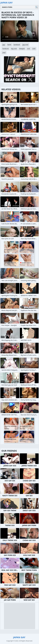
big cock (14, 49)
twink (9, 45)
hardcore (6, 49)
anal (4, 53)
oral (28, 49)
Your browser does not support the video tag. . (19, 31)
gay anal (25, 45)
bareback (17, 45)
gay (4, 45)
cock (34, 49)
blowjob (22, 49)
